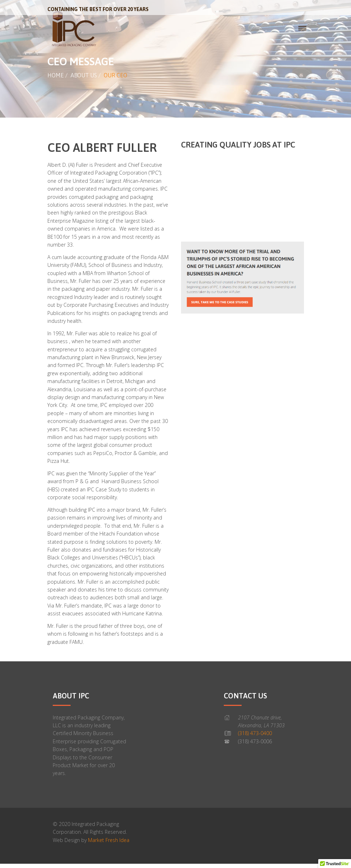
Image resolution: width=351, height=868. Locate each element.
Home (56, 75)
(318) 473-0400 (255, 733)
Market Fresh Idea (109, 840)
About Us (84, 75)
